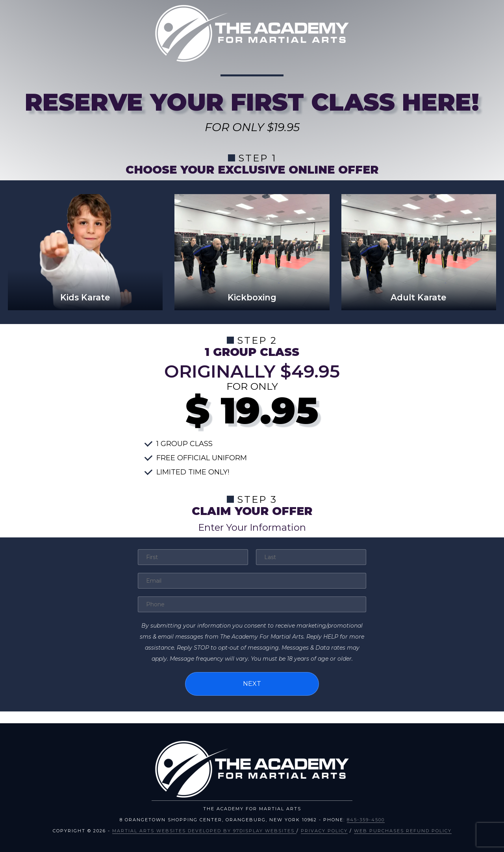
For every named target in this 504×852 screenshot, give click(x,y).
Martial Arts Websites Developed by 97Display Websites (204, 831)
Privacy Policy (324, 831)
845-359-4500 (366, 820)
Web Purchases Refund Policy (403, 831)
